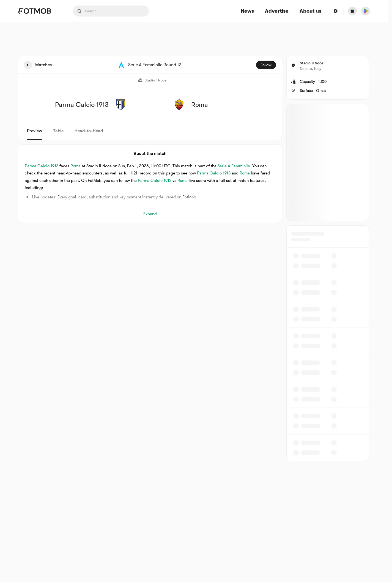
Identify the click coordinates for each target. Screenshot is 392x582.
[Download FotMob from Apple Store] (352, 11)
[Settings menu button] (336, 11)
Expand (150, 214)
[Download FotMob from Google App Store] (366, 11)
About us (310, 11)
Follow (266, 65)
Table (58, 131)
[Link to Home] (39, 11)
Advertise (277, 11)
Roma (76, 166)
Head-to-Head (89, 131)
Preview (35, 131)
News (247, 11)
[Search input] (111, 11)
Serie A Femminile (234, 166)
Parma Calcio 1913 (42, 166)
